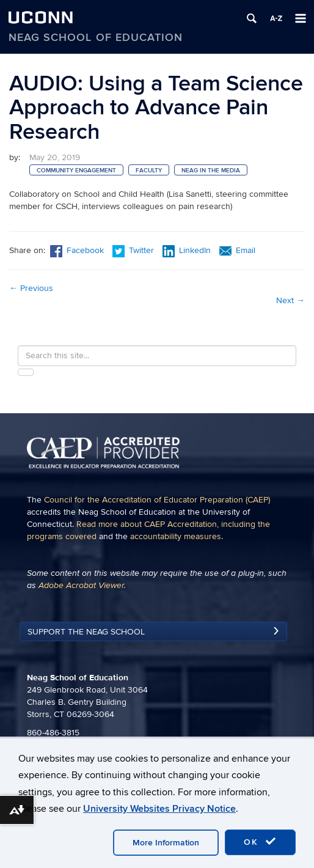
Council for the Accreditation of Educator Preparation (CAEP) (157, 500)
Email (237, 250)
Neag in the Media (211, 171)
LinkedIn (187, 250)
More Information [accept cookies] (166, 843)
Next (290, 300)
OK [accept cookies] (260, 842)
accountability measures (176, 536)
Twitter (134, 250)
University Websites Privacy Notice (159, 809)
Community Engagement (76, 171)
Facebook (77, 250)
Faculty (149, 171)
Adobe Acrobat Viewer (81, 586)
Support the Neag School (86, 632)
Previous (31, 288)
